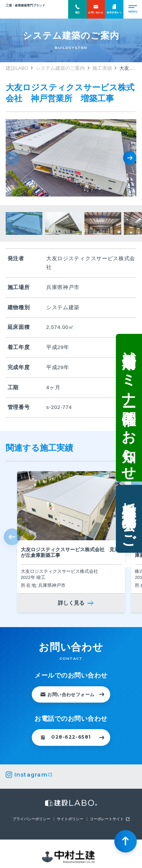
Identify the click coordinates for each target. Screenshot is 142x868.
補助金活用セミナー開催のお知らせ (129, 407)
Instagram (31, 775)
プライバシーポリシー (31, 819)
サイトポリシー (70, 819)
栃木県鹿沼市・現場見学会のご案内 (129, 520)
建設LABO (25, 12)
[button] (130, 158)
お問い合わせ (96, 9)
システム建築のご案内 (60, 68)
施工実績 (102, 68)
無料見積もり (114, 9)
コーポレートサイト (107, 819)
